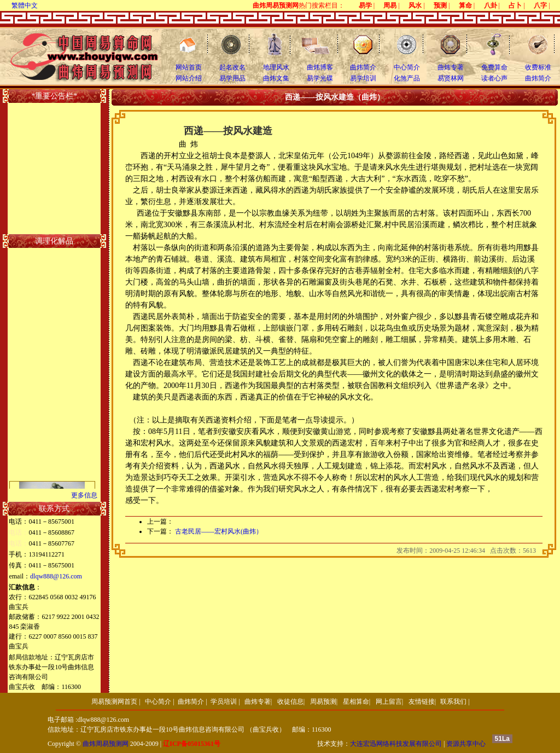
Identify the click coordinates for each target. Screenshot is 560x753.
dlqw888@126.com (56, 576)
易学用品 (232, 78)
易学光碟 (320, 78)
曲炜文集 (276, 78)
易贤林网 (451, 78)
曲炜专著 (451, 67)
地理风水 (276, 67)
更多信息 (84, 495)
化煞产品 (407, 78)
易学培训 (363, 78)
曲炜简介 (363, 67)
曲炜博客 (320, 67)
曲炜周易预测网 (106, 744)
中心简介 (407, 67)
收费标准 (538, 67)
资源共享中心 (466, 744)
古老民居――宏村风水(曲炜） (219, 531)
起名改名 (232, 67)
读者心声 (494, 78)
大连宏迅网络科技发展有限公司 (396, 744)
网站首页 (189, 67)
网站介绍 (189, 78)
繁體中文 (25, 5)
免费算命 (494, 67)
